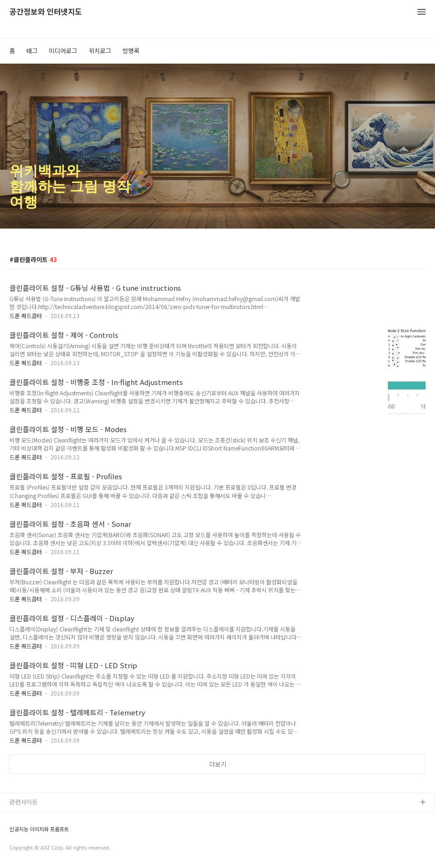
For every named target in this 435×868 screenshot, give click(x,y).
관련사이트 (24, 802)
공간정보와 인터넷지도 (46, 12)
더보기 (218, 764)
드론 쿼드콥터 (26, 315)
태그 (32, 51)
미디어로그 (63, 51)
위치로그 (100, 51)
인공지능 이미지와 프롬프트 (39, 829)
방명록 (131, 51)
